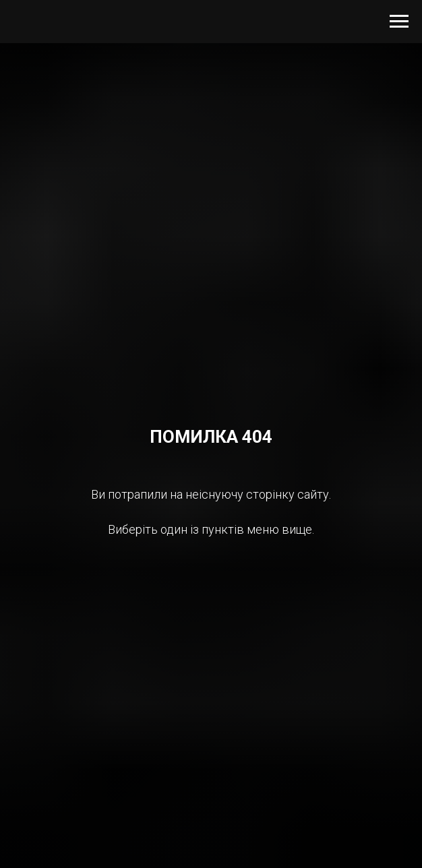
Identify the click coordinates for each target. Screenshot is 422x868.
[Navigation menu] (399, 22)
